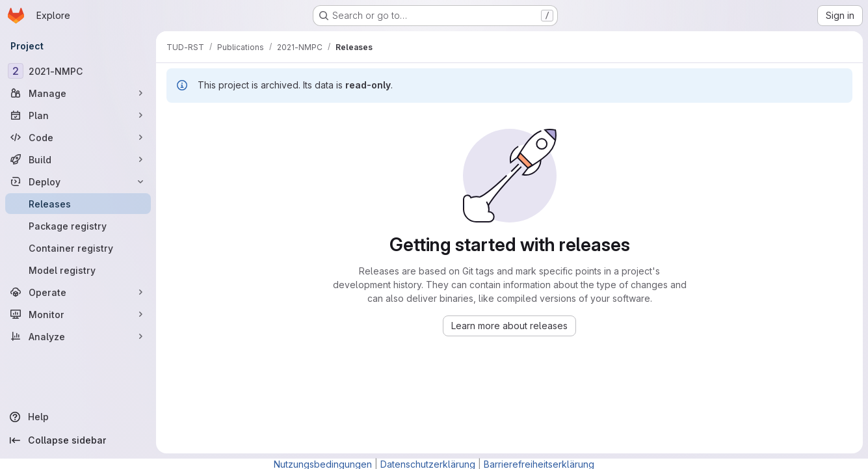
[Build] (78, 159)
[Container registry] (78, 248)
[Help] (78, 417)
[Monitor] (78, 314)
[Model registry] (78, 270)
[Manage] (78, 93)
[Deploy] (78, 181)
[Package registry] (78, 226)
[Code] (78, 137)
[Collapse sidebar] (78, 440)
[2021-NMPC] (78, 71)
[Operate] (78, 292)
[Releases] (78, 204)
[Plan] (78, 115)
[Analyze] (78, 336)
